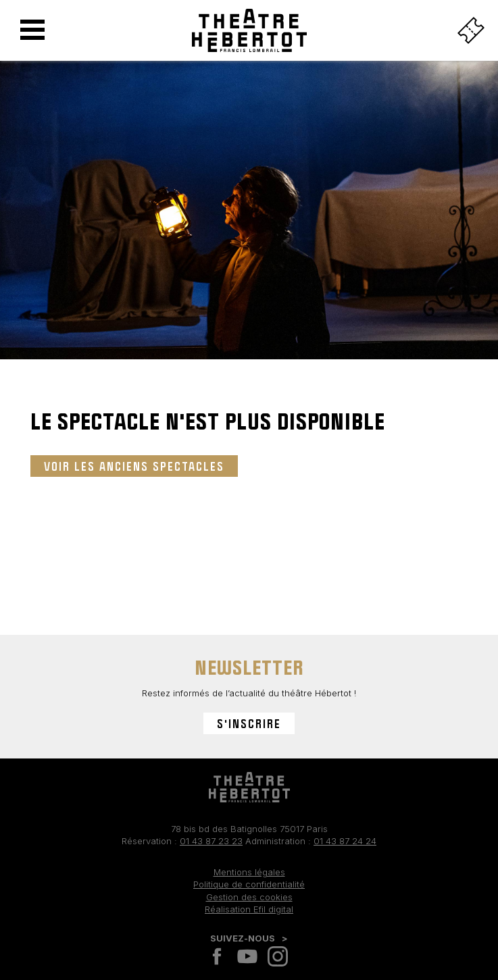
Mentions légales (249, 872)
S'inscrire (249, 723)
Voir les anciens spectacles (134, 466)
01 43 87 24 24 (345, 841)
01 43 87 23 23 (211, 841)
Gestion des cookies (249, 897)
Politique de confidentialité (249, 884)
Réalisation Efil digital (249, 909)
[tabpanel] (249, 220)
